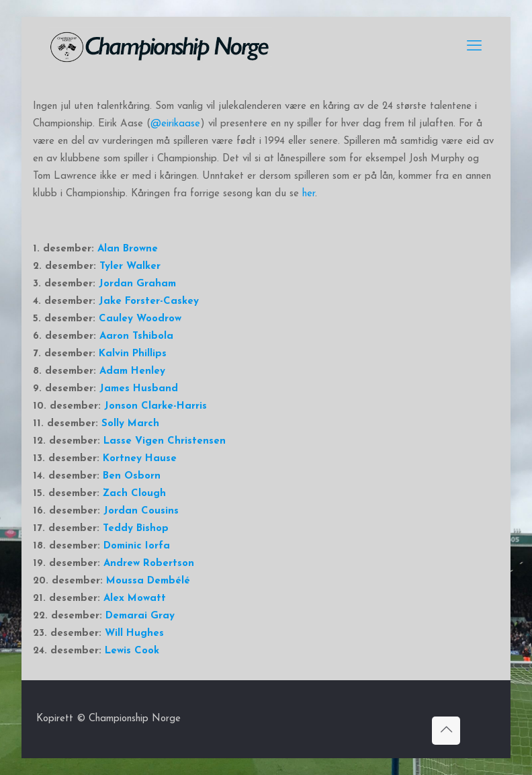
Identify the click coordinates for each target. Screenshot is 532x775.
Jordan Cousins (141, 511)
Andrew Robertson (149, 564)
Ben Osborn (132, 476)
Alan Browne (128, 249)
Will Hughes (134, 634)
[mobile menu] (474, 47)
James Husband (139, 389)
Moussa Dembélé (148, 581)
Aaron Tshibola (136, 336)
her (309, 194)
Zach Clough (134, 494)
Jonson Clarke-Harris (156, 406)
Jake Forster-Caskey (149, 301)
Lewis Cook (132, 651)
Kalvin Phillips (133, 354)
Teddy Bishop (136, 529)
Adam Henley (132, 371)
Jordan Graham (137, 284)
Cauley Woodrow (140, 319)
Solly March (130, 424)
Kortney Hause (140, 459)
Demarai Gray (140, 616)
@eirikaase (175, 124)
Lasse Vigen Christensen (165, 441)
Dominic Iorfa (137, 546)
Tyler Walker (130, 267)
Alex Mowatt (135, 599)
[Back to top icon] (446, 731)
